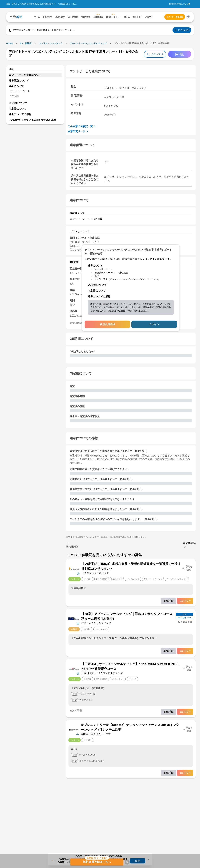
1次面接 (14, 96)
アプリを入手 (182, 30)
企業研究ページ (78, 131)
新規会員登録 (107, 324)
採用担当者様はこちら (178, 4)
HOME (10, 43)
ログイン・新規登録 (175, 17)
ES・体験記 (26, 43)
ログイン (154, 324)
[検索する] (188, 17)
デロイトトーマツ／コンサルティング (88, 43)
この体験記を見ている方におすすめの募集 (32, 120)
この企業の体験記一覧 (82, 126)
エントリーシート (20, 91)
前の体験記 (72, 545)
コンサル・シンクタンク (51, 43)
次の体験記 (189, 545)
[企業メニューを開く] (74, 568)
